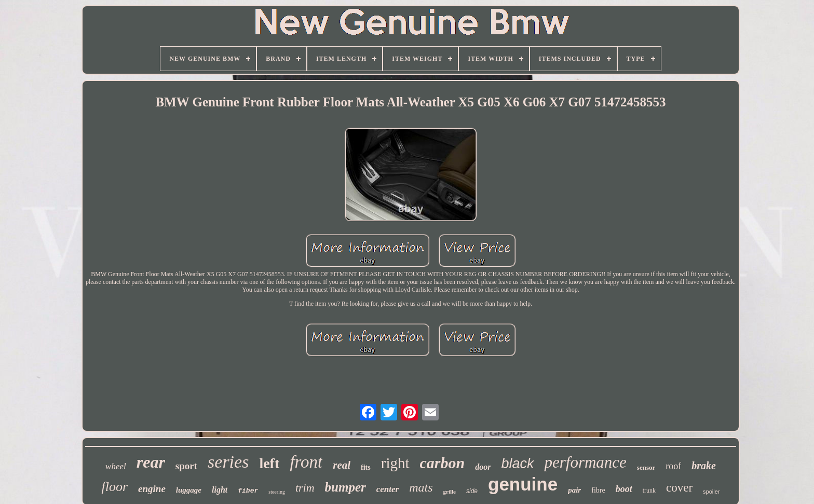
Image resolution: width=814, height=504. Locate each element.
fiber (248, 491)
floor (114, 487)
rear (151, 462)
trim (305, 488)
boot (624, 489)
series (228, 462)
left (269, 463)
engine (152, 489)
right (395, 463)
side (472, 491)
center (388, 489)
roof (673, 466)
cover (679, 488)
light (220, 490)
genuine (523, 484)
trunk (649, 491)
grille (450, 492)
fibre (598, 490)
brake (704, 466)
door (483, 467)
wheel (116, 466)
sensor (646, 467)
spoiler (711, 492)
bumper (345, 487)
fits (366, 467)
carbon (443, 463)
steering (277, 492)
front (306, 462)
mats (421, 487)
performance (585, 462)
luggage (189, 490)
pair (574, 490)
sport (186, 466)
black (517, 464)
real (342, 465)
